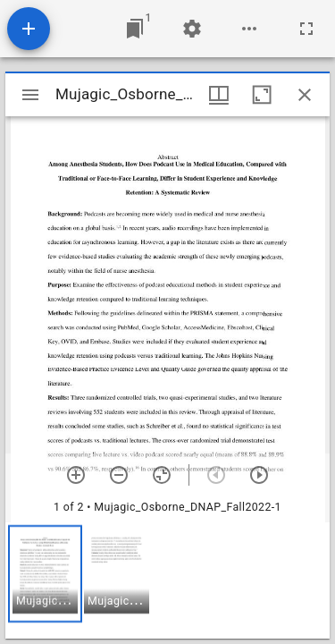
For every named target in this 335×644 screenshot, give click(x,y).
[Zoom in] (76, 475)
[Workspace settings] (192, 29)
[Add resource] (29, 29)
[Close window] (305, 95)
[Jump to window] (135, 29)
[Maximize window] (262, 95)
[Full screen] (306, 29)
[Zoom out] (119, 475)
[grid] (167, 580)
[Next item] (259, 475)
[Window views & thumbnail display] (219, 95)
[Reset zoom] (162, 475)
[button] (45, 574)
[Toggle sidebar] (30, 95)
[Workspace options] (249, 29)
